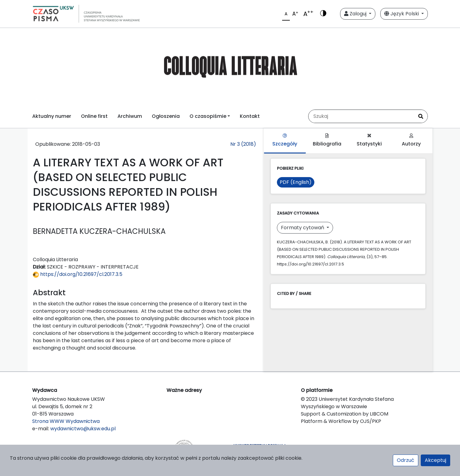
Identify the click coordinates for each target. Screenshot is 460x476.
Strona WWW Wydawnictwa (66, 421)
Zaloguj (356, 14)
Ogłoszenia (166, 116)
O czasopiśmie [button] (208, 116)
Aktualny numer (52, 116)
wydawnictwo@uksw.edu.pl (83, 429)
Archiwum (130, 116)
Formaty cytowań (303, 228)
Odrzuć (406, 460)
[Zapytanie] (361, 116)
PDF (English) (296, 182)
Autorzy (411, 140)
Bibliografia (327, 140)
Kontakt (250, 116)
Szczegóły (285, 140)
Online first (94, 116)
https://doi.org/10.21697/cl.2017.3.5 (78, 274)
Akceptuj (435, 460)
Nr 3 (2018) (243, 144)
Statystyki (369, 140)
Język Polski (402, 14)
